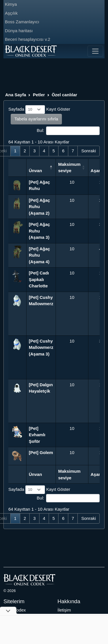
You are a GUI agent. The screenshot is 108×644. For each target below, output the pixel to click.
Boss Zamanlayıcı (22, 22)
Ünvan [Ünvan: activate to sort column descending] (35, 171)
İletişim (64, 610)
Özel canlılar (64, 95)
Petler (39, 95)
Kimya (11, 4)
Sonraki (89, 151)
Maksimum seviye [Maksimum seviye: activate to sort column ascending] (69, 168)
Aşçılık (11, 13)
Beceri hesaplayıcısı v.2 (28, 39)
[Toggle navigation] (95, 51)
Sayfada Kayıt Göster (39, 109)
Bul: (68, 131)
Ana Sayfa (16, 95)
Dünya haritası (19, 31)
